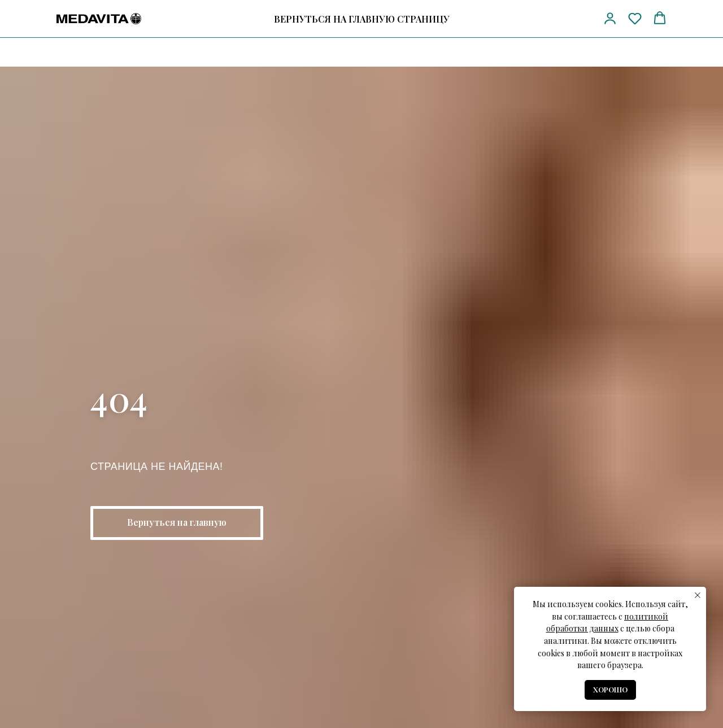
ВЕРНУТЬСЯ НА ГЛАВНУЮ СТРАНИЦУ (362, 19)
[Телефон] (537, 19)
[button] (610, 18)
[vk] (579, 19)
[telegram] (558, 19)
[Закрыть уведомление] (698, 595)
